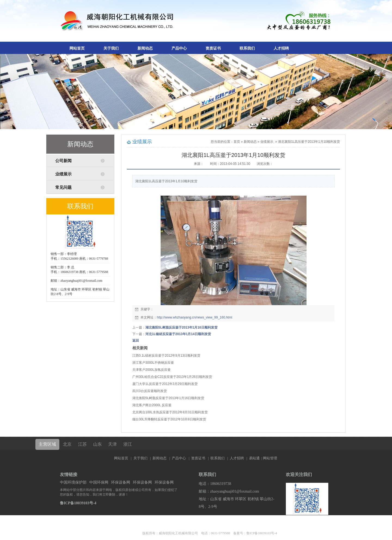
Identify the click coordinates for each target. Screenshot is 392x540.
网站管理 (270, 458)
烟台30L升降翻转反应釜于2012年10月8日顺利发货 (169, 419)
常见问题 (63, 187)
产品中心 (179, 48)
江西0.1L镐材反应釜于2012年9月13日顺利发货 (166, 356)
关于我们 (111, 48)
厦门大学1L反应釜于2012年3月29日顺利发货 (165, 384)
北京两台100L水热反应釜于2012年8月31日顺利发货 (170, 412)
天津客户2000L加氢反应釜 (151, 370)
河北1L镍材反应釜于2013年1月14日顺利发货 (178, 334)
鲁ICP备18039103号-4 (78, 503)
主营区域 (47, 444)
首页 (237, 142)
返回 (136, 341)
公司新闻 (63, 161)
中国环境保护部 (73, 482)
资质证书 (213, 48)
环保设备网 (121, 482)
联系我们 (247, 48)
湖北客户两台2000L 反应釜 (152, 405)
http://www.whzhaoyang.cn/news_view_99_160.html (195, 317)
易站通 (256, 458)
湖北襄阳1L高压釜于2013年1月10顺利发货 (309, 142)
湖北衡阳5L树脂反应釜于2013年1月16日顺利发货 (181, 327)
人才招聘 (281, 48)
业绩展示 (63, 174)
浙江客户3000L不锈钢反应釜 (153, 363)
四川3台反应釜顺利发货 (150, 391)
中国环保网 (99, 482)
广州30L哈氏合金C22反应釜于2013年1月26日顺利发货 (172, 377)
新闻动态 (145, 48)
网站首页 (77, 48)
